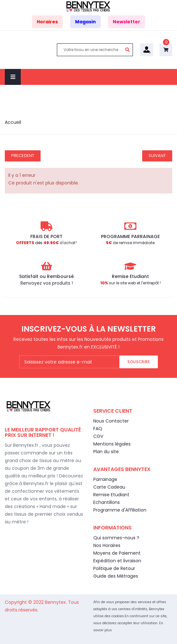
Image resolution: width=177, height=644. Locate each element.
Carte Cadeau (109, 487)
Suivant (157, 156)
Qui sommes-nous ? (116, 538)
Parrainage (105, 479)
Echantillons (107, 502)
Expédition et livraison (117, 561)
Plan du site (106, 452)
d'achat (46, 243)
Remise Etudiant (111, 495)
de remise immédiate (130, 243)
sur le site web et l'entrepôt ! (131, 283)
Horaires (47, 22)
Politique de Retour (114, 568)
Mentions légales (112, 444)
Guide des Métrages (116, 576)
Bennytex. (57, 602)
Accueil (13, 122)
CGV (98, 436)
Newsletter (127, 22)
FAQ (98, 429)
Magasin (85, 22)
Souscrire (139, 362)
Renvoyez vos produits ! (47, 283)
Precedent (23, 156)
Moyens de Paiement (117, 553)
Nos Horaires (107, 545)
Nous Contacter (111, 421)
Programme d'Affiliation (120, 510)
